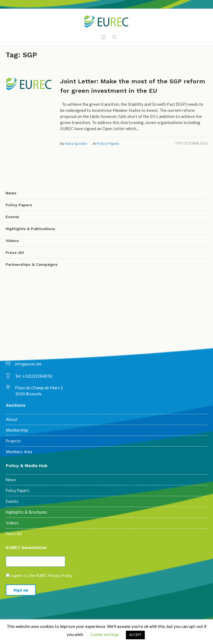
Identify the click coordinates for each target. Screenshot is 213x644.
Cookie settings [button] (105, 635)
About (12, 420)
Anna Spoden (76, 144)
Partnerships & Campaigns (32, 264)
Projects (13, 441)
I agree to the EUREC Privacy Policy (41, 576)
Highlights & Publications (30, 229)
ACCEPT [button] (135, 635)
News (11, 193)
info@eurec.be (28, 364)
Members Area (19, 452)
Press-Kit (15, 253)
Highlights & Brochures (26, 512)
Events (12, 217)
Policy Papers (108, 144)
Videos (12, 241)
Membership (17, 431)
